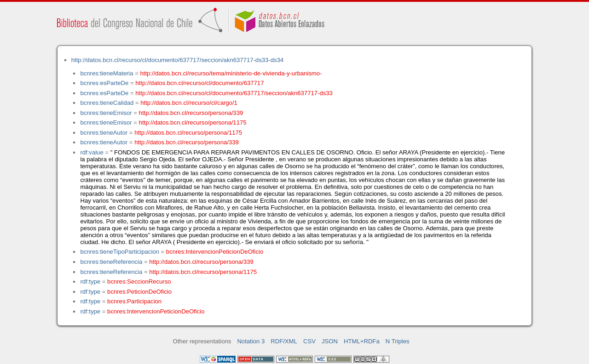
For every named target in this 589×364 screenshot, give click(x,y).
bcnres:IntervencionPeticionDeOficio (215, 252)
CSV (309, 341)
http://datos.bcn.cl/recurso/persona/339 (191, 113)
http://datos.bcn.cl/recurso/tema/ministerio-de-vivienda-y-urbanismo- (231, 73)
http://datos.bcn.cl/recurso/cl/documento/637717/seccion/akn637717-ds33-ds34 (177, 60)
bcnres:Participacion (134, 301)
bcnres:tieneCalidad (107, 103)
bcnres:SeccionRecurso (139, 282)
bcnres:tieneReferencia (111, 262)
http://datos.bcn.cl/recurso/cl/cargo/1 (189, 103)
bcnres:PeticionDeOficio (139, 292)
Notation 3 (251, 341)
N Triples (398, 341)
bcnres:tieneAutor (104, 133)
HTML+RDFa (362, 341)
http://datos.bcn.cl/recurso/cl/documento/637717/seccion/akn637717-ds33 (234, 93)
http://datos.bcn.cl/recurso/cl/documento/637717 (199, 83)
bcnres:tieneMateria (107, 73)
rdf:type (90, 282)
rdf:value (92, 152)
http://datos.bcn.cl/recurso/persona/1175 (193, 122)
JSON (330, 341)
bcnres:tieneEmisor (106, 113)
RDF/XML (284, 341)
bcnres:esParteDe (104, 83)
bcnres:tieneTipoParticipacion (119, 252)
